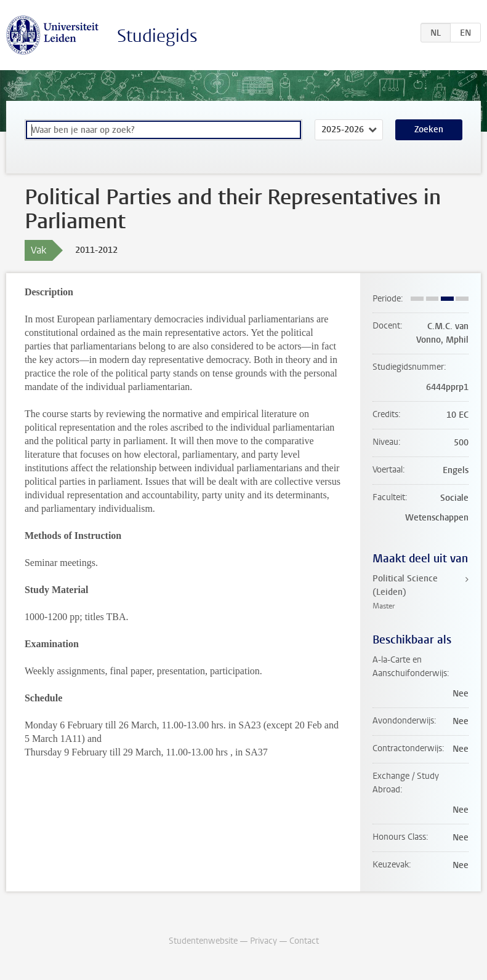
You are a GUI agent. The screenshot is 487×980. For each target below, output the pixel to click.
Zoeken (429, 129)
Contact (304, 941)
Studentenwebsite (203, 941)
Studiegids (157, 36)
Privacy (264, 941)
